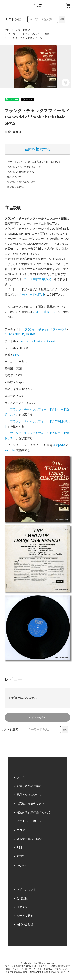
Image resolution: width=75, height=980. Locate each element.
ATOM (20, 856)
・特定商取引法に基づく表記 (20, 182)
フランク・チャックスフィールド (45, 329)
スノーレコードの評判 (30, 294)
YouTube (10, 450)
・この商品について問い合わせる (23, 167)
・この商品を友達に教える (19, 172)
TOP (7, 30)
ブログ (21, 830)
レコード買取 (23, 30)
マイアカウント (26, 890)
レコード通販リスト (45, 312)
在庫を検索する (38, 149)
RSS (19, 848)
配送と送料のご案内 (29, 786)
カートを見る (25, 916)
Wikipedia (59, 445)
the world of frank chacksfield (37, 341)
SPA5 (17, 355)
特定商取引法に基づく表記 (33, 812)
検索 (62, 19)
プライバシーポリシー (30, 821)
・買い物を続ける (14, 187)
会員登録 (22, 898)
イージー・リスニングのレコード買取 (29, 34)
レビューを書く (38, 717)
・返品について (13, 177)
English (21, 865)
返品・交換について (29, 795)
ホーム (21, 777)
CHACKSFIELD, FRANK (20, 334)
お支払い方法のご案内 (30, 803)
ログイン (22, 907)
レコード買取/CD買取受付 (38, 279)
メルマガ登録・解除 (29, 839)
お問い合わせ (25, 924)
